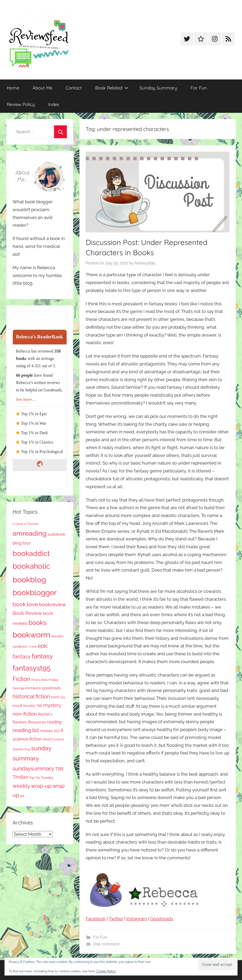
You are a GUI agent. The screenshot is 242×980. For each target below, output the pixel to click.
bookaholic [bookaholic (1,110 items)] (31, 566)
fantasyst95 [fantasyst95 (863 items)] (32, 668)
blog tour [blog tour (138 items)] (22, 543)
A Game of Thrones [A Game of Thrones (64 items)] (25, 524)
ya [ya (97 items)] (22, 796)
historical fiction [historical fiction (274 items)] (31, 696)
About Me (42, 88)
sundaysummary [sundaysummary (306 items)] (33, 769)
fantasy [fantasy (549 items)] (42, 656)
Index (54, 104)
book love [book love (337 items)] (25, 604)
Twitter (116, 919)
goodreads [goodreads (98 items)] (52, 688)
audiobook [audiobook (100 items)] (56, 534)
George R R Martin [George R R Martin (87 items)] (27, 688)
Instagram (137, 919)
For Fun (199, 88)
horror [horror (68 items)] (55, 697)
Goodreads (162, 919)
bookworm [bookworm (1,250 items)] (31, 635)
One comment (106, 944)
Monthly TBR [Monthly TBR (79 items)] (33, 706)
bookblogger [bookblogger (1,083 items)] (35, 593)
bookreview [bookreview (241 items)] (52, 604)
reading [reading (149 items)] (54, 722)
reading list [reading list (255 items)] (26, 730)
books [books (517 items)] (37, 623)
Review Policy (21, 104)
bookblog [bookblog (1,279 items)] (29, 580)
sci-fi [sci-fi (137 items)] (59, 731)
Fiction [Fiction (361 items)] (21, 679)
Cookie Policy (106, 971)
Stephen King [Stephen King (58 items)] (21, 749)
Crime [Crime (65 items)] (33, 647)
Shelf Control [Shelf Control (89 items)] (54, 739)
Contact (74, 88)
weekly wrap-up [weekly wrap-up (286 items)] (32, 786)
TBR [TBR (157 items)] (59, 769)
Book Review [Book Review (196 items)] (27, 613)
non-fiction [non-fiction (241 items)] (25, 714)
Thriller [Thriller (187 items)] (20, 777)
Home (13, 88)
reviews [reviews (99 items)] (47, 731)
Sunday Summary (158, 88)
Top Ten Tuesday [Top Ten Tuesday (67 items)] (41, 778)
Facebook (96, 919)
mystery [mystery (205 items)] (52, 705)
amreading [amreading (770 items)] (29, 533)
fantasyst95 (145, 263)
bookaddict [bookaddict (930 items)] (31, 553)
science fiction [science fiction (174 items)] (27, 739)
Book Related (112, 88)
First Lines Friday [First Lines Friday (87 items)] (45, 680)
